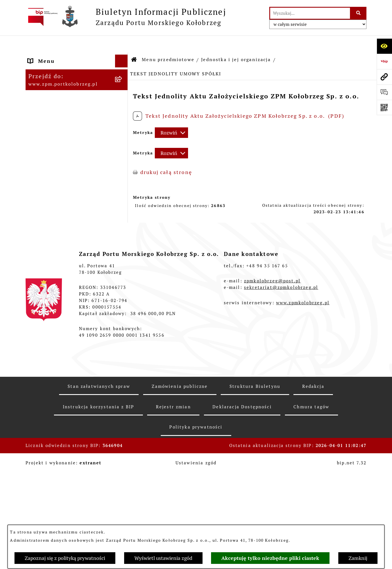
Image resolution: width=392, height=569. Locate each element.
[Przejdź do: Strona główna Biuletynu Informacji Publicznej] (134, 43)
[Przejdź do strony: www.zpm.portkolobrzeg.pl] (384, 77)
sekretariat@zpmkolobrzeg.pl (281, 425)
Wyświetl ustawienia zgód (163, 558)
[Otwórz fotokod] (384, 107)
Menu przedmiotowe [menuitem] (57, 70)
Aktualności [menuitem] (45, 331)
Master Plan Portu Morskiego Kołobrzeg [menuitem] (69, 315)
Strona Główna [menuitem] (49, 57)
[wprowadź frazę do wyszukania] (310, 13)
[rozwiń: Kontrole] (123, 289)
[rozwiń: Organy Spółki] (123, 134)
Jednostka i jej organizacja (236, 43)
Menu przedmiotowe (168, 43)
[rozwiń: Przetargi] (123, 151)
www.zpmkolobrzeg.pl (303, 441)
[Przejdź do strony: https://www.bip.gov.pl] (384, 61)
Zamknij (358, 558)
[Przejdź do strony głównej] (126, 17)
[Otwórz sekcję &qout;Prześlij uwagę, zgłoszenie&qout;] (384, 92)
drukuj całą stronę (166, 155)
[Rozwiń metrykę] (171, 116)
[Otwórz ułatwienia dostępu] (384, 46)
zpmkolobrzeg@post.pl (272, 419)
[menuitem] (77, 90)
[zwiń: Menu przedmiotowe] (123, 70)
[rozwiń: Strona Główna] (123, 57)
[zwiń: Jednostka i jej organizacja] (123, 86)
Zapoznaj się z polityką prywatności (65, 558)
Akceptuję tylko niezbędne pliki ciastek (270, 558)
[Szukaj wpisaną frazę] (359, 13)
